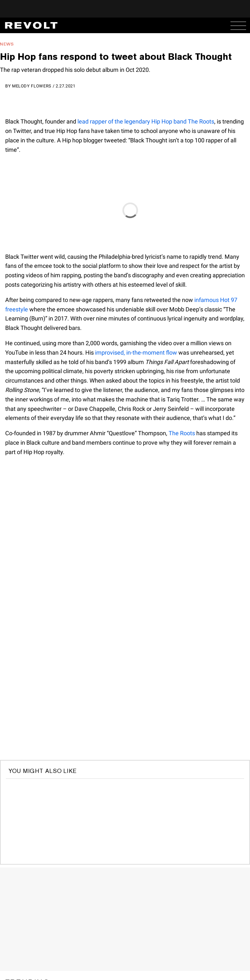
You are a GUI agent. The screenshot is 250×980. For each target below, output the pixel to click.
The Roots (182, 433)
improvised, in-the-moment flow (136, 353)
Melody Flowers (32, 86)
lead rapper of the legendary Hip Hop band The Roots (146, 121)
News (7, 44)
